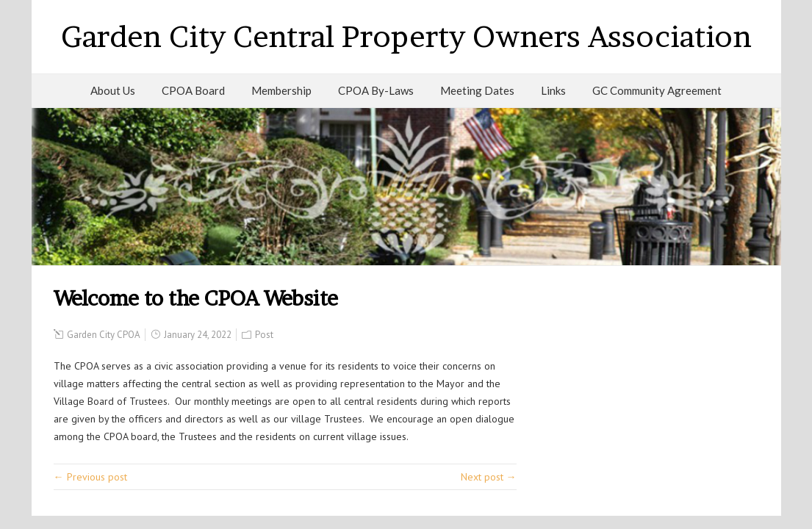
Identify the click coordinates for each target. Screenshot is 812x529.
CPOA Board (193, 90)
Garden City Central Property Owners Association (406, 36)
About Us (113, 90)
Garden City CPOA (104, 335)
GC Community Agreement (657, 90)
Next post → (489, 477)
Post (264, 335)
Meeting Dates (477, 90)
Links (553, 90)
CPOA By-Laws (376, 90)
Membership (281, 90)
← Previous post (90, 477)
